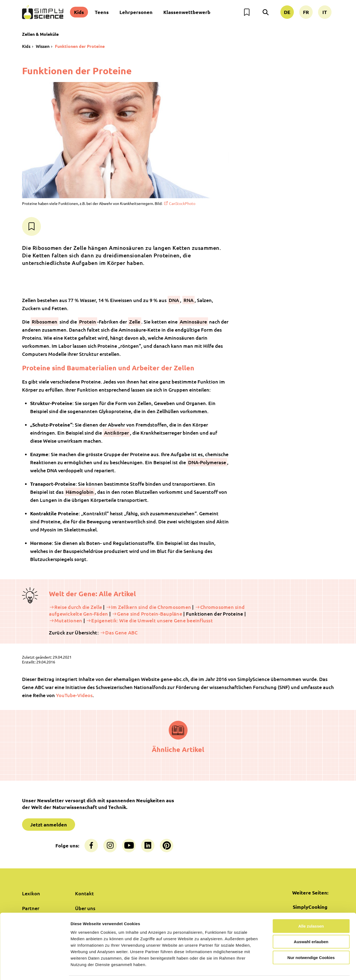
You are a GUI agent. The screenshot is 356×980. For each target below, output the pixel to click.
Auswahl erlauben (311, 925)
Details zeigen (286, 969)
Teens (102, 12)
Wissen (43, 46)
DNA (174, 300)
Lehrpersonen (136, 12)
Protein (88, 322)
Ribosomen (45, 322)
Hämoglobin (80, 492)
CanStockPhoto (182, 203)
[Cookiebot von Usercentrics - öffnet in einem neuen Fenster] (35, 970)
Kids (79, 12)
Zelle (135, 322)
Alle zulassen (311, 909)
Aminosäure (193, 322)
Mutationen (68, 620)
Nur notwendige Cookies (311, 941)
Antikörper (117, 433)
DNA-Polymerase (207, 462)
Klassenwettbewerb (187, 12)
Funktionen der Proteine (80, 46)
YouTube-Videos (74, 695)
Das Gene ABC (121, 632)
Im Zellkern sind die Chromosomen (151, 607)
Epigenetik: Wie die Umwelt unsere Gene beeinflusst (152, 620)
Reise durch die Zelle (78, 607)
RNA (188, 300)
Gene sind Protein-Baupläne (150, 614)
